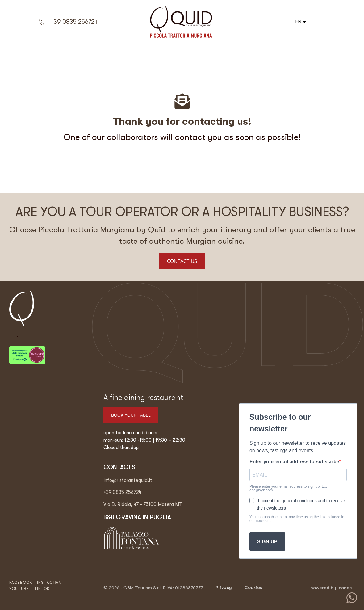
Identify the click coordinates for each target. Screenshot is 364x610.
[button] (300, 22)
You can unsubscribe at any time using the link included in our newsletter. (297, 519)
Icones (345, 588)
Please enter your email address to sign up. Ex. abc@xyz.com (288, 488)
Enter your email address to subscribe (294, 462)
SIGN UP (267, 542)
